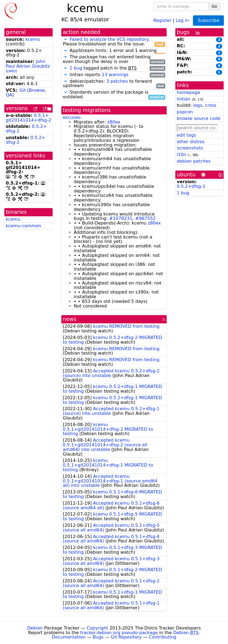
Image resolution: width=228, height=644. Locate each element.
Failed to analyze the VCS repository (109, 39)
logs (198, 105)
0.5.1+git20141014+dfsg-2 (29, 118)
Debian (35, 628)
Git (23, 90)
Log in (182, 20)
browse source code (199, 118)
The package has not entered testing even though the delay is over (114, 59)
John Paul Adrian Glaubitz (28, 64)
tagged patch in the (114, 68)
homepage (188, 92)
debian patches (194, 161)
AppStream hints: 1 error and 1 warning (114, 51)
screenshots (190, 148)
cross (211, 105)
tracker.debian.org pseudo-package (119, 633)
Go (214, 6)
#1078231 (121, 218)
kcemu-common (23, 226)
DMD (11, 71)
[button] (65, 39)
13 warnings (115, 75)
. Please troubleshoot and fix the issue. (114, 42)
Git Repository (126, 637)
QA (9, 95)
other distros (191, 142)
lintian (184, 99)
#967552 (145, 218)
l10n (182, 155)
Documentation (69, 637)
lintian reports (114, 75)
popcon (185, 112)
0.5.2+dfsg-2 (191, 186)
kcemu (33, 39)
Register (163, 20)
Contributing (163, 637)
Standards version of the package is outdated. (114, 95)
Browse (37, 90)
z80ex (114, 122)
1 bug (76, 68)
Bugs (98, 637)
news (70, 319)
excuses (72, 117)
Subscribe (208, 20)
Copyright (97, 628)
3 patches (117, 81)
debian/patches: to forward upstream (114, 84)
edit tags (186, 135)
